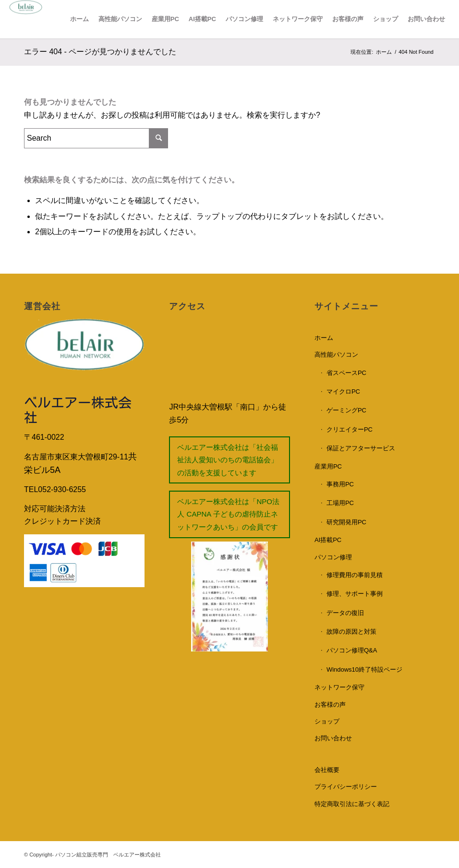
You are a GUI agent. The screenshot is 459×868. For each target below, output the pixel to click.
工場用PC (340, 503)
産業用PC (328, 466)
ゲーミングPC (346, 410)
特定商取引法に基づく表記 (352, 804)
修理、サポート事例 (355, 594)
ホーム (324, 338)
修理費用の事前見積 (355, 575)
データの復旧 (345, 613)
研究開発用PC (346, 522)
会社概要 (327, 770)
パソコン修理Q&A (352, 650)
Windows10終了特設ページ (364, 669)
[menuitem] (79, 19)
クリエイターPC (350, 429)
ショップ (327, 721)
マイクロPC (343, 392)
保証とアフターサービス (361, 448)
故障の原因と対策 (351, 632)
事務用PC (340, 484)
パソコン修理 (333, 557)
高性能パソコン (336, 355)
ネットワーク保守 (339, 687)
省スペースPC (346, 373)
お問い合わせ (333, 738)
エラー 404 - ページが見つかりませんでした (100, 52)
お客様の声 (330, 705)
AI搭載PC (328, 540)
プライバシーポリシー (346, 787)
